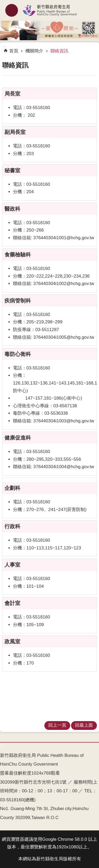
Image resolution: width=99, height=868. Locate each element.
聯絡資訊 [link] (59, 51)
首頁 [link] (14, 51)
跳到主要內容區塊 (3, 3)
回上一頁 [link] (57, 725)
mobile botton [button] (12, 10)
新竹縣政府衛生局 (49, 10)
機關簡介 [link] (34, 51)
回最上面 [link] (84, 725)
